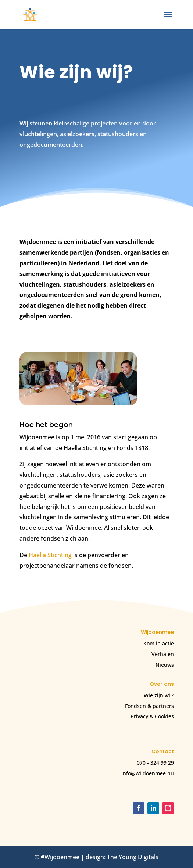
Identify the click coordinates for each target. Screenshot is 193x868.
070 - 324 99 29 (155, 763)
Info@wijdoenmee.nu (148, 773)
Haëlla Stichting (50, 555)
